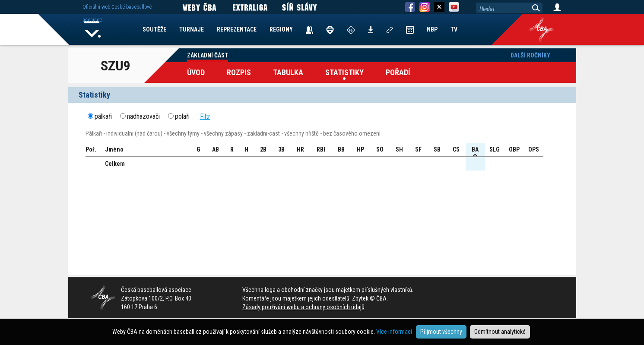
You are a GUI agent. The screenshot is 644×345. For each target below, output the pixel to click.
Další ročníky (530, 55)
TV (454, 29)
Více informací (394, 332)
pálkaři (103, 116)
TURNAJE (192, 29)
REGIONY (281, 29)
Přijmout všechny (441, 332)
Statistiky (344, 72)
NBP (432, 29)
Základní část (208, 55)
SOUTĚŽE (154, 29)
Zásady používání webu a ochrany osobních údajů (303, 307)
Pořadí (398, 72)
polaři (182, 116)
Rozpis (239, 72)
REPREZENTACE (237, 29)
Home (93, 29)
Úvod (196, 72)
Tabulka (288, 72)
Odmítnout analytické (500, 332)
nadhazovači (143, 116)
